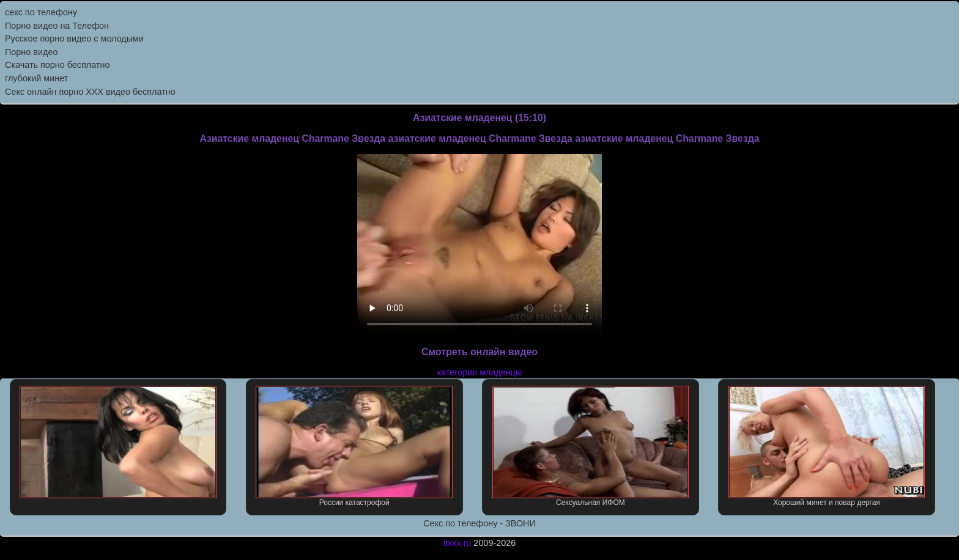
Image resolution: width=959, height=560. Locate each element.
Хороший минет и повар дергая (827, 446)
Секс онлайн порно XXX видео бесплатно (90, 92)
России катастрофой (354, 446)
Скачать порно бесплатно (57, 65)
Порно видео (31, 52)
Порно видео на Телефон (57, 26)
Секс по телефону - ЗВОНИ (480, 523)
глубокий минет (36, 78)
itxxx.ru (457, 543)
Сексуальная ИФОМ (591, 446)
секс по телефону (41, 12)
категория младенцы (480, 372)
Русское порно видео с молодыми (74, 39)
